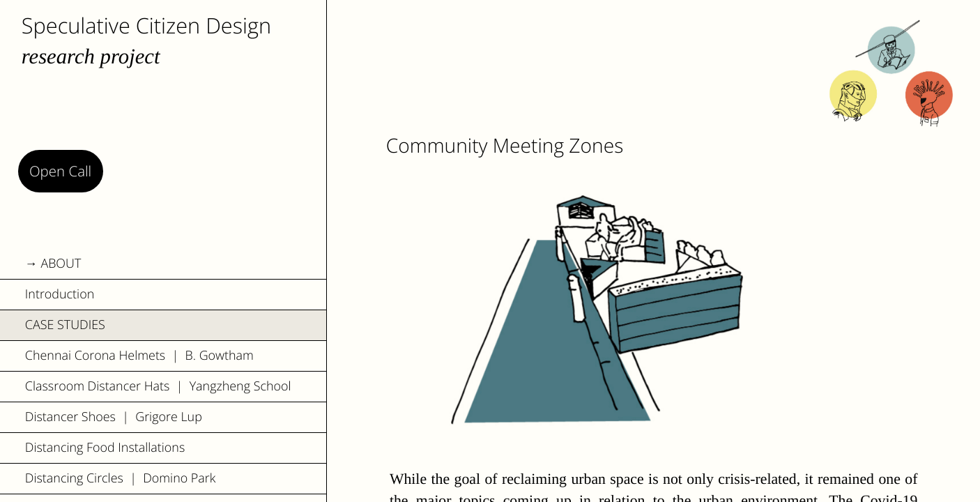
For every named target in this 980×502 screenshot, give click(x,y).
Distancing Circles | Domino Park (121, 478)
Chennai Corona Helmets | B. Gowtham (139, 356)
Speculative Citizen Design (146, 25)
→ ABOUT (53, 264)
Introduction (60, 294)
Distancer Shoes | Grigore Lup (114, 417)
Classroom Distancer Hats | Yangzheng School (158, 386)
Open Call (60, 171)
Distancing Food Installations (105, 448)
